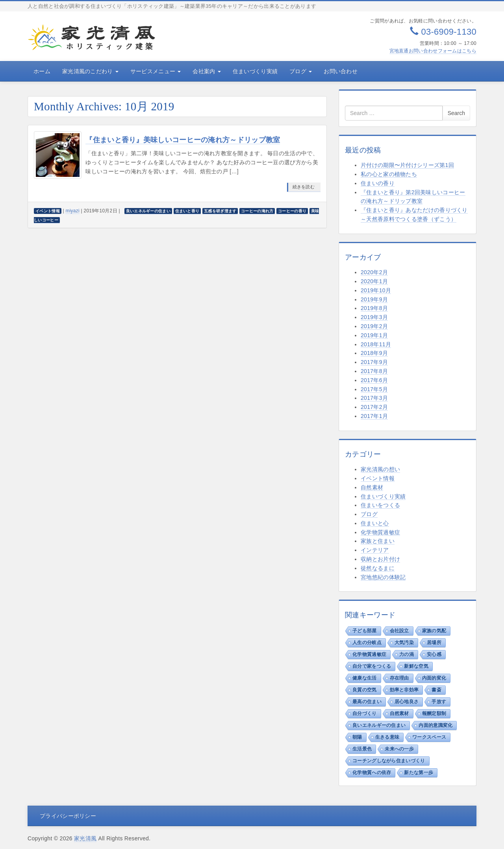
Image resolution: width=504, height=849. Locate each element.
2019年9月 (374, 299)
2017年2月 (374, 407)
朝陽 (357, 737)
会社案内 (207, 71)
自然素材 (372, 487)
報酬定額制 (434, 713)
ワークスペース (429, 737)
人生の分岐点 (367, 643)
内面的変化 (434, 678)
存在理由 (399, 678)
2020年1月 (374, 281)
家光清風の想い (380, 469)
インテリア (375, 550)
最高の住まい (367, 702)
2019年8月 (374, 308)
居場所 (434, 643)
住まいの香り (378, 183)
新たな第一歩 (419, 773)
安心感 (434, 654)
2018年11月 (376, 344)
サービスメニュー (156, 71)
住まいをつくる (380, 505)
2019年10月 (376, 290)
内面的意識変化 (435, 725)
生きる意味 (387, 737)
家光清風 (85, 838)
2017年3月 (374, 398)
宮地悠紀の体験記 (383, 577)
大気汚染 (404, 643)
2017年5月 (374, 389)
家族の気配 (434, 631)
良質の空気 (365, 690)
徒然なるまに (378, 568)
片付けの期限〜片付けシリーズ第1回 (407, 165)
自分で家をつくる (372, 666)
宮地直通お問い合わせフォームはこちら (433, 51)
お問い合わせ (341, 71)
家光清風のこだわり (90, 71)
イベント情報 (378, 478)
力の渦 (407, 654)
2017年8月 (374, 371)
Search (456, 113)
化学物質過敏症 (380, 532)
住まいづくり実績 (255, 71)
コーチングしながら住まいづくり (389, 761)
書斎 (436, 690)
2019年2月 (374, 326)
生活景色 (362, 749)
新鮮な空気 (416, 666)
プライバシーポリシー (68, 816)
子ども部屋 (365, 631)
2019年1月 (374, 335)
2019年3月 (374, 317)
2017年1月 (374, 416)
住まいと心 (375, 523)
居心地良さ (407, 702)
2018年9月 (374, 353)
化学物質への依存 (372, 773)
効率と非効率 (404, 690)
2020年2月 (374, 272)
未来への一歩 (399, 749)
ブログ (301, 71)
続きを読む (304, 187)
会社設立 (399, 631)
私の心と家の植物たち (389, 174)
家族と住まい (378, 541)
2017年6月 (374, 380)
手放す (439, 702)
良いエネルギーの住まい (379, 725)
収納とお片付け (380, 559)
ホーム (42, 71)
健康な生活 (365, 678)
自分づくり (365, 713)
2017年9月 (374, 362)
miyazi (72, 211)
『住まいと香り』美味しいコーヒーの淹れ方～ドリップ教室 (183, 140)
